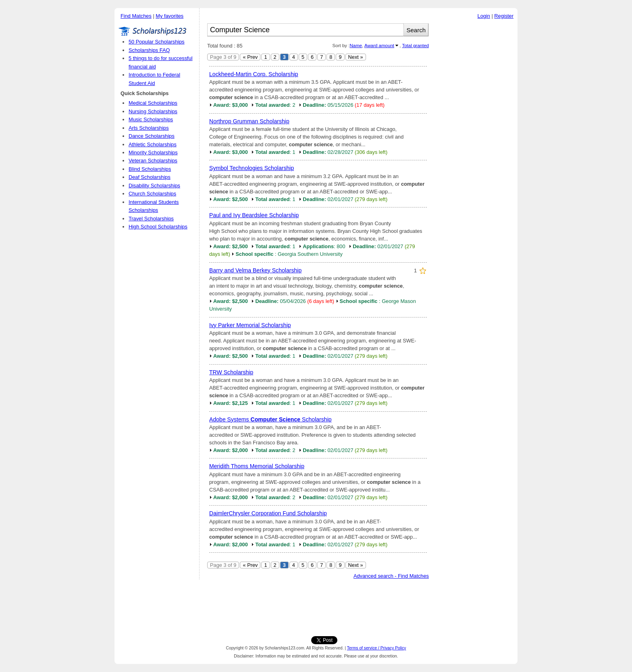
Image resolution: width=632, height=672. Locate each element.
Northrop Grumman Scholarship (249, 121)
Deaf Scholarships (150, 177)
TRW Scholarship (231, 372)
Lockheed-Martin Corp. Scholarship (254, 74)
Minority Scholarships (153, 152)
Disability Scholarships (154, 186)
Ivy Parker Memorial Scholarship (250, 325)
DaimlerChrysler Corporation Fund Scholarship (268, 513)
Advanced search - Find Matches (391, 576)
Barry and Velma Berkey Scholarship (255, 270)
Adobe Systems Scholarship (270, 419)
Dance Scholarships (152, 136)
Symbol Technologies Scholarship (252, 168)
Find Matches (136, 16)
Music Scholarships (151, 119)
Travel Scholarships (151, 219)
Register (504, 16)
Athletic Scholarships (153, 144)
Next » (356, 57)
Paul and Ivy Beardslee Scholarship (254, 215)
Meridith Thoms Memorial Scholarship (257, 466)
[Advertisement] (475, 145)
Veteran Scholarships (153, 161)
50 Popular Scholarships (157, 42)
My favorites (169, 16)
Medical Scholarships (153, 103)
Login (484, 16)
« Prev (250, 57)
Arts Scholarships (149, 128)
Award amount (379, 46)
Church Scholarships (152, 194)
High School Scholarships (158, 227)
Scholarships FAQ (149, 50)
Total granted (415, 46)
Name (356, 46)
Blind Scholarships (150, 169)
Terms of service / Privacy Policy (377, 648)
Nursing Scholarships (153, 111)
